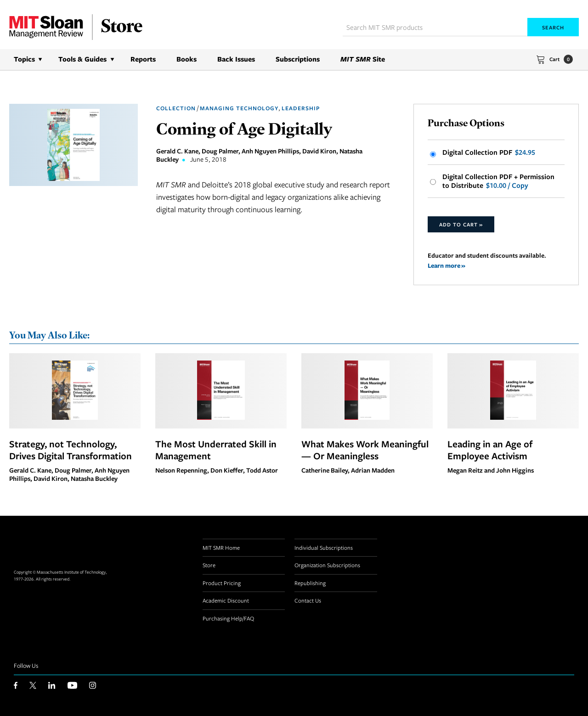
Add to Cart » (461, 224)
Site (363, 59)
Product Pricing (222, 583)
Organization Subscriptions (327, 565)
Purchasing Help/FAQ (228, 618)
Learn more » (447, 265)
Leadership (301, 108)
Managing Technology (239, 108)
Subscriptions (298, 59)
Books (187, 59)
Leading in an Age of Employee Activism (490, 450)
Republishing (310, 583)
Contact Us (308, 600)
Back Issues (236, 59)
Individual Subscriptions (324, 547)
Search (553, 27)
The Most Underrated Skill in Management (216, 450)
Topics (24, 59)
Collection (176, 108)
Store (209, 565)
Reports (143, 59)
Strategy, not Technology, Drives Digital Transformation (71, 450)
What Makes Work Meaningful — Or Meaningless (365, 450)
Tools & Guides (82, 59)
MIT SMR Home (221, 547)
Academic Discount (226, 600)
